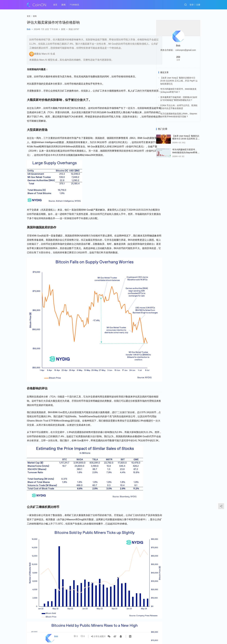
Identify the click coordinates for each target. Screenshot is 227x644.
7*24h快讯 (74, 5)
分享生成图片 (98, 636)
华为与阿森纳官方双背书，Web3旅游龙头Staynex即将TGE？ (185, 152)
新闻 (63, 5)
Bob (29, 29)
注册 (198, 5)
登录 (192, 5)
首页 (55, 5)
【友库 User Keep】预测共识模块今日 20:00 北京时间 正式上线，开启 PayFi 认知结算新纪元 (179, 81)
